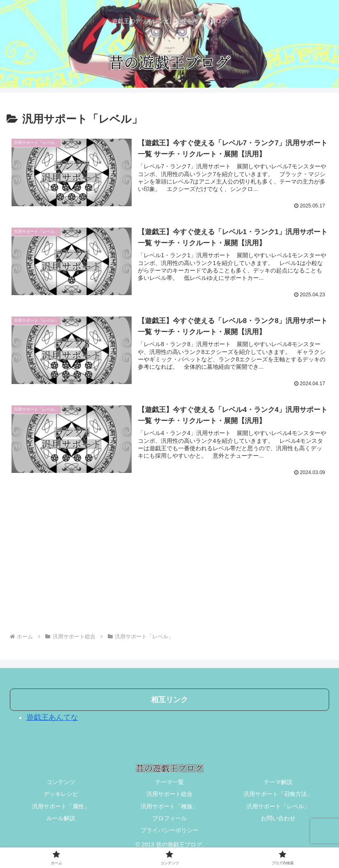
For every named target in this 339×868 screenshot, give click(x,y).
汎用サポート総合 (169, 794)
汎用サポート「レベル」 (278, 806)
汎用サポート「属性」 (61, 806)
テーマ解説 (278, 782)
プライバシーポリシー (169, 831)
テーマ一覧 (169, 782)
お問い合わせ (278, 818)
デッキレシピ (61, 794)
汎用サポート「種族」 (169, 806)
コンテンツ (61, 782)
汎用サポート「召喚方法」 (278, 794)
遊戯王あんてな (52, 718)
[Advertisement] (169, 561)
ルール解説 (61, 818)
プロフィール (169, 818)
